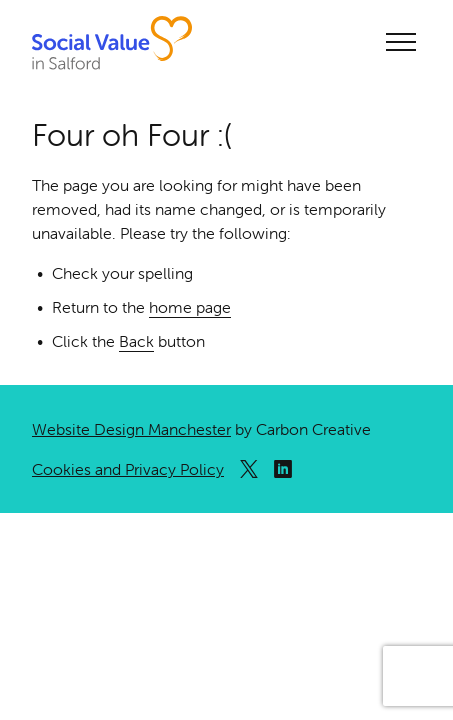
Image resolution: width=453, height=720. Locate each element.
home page (190, 307)
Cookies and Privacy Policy (128, 469)
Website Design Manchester (131, 429)
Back (136, 341)
